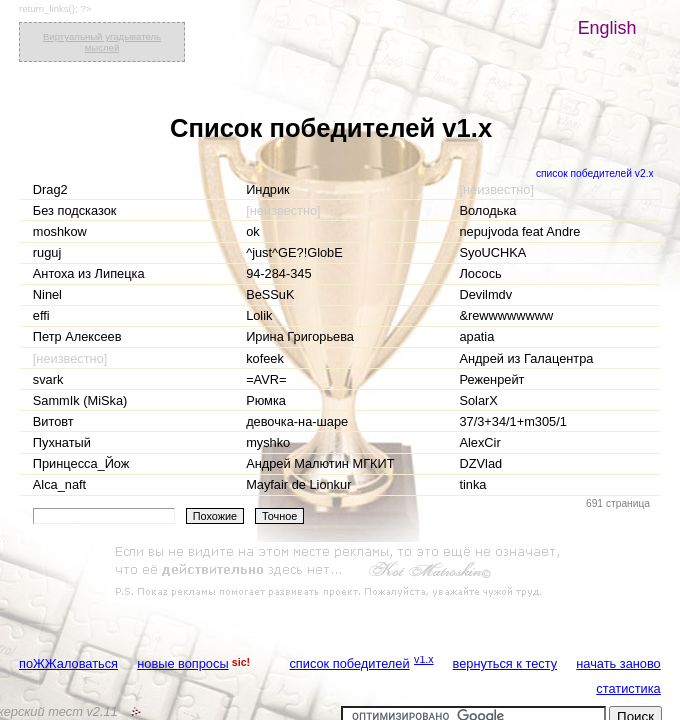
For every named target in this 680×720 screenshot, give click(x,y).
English (607, 28)
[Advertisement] (340, 572)
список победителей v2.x (595, 173)
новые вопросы (182, 663)
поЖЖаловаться (68, 663)
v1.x (424, 659)
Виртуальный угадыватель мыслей (102, 42)
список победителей (349, 663)
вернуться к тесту (505, 663)
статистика (628, 688)
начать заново (618, 663)
